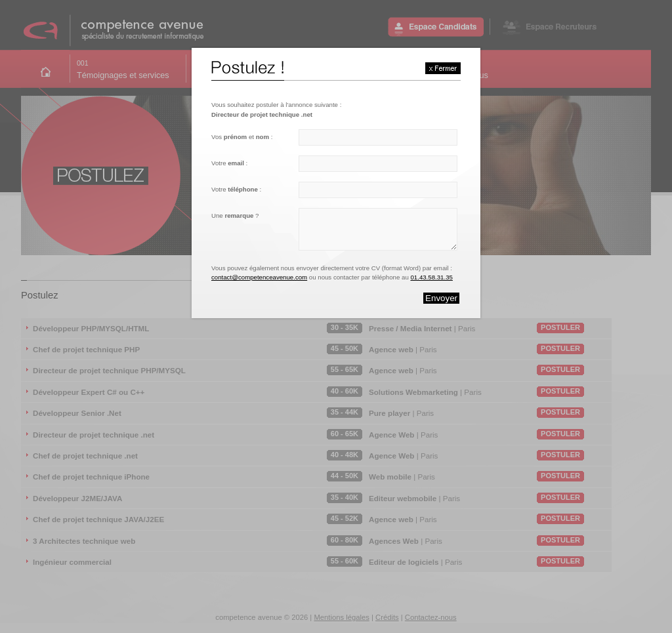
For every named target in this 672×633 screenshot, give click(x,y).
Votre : (229, 163)
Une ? (235, 215)
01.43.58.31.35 (431, 277)
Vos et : (242, 137)
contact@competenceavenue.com (259, 277)
